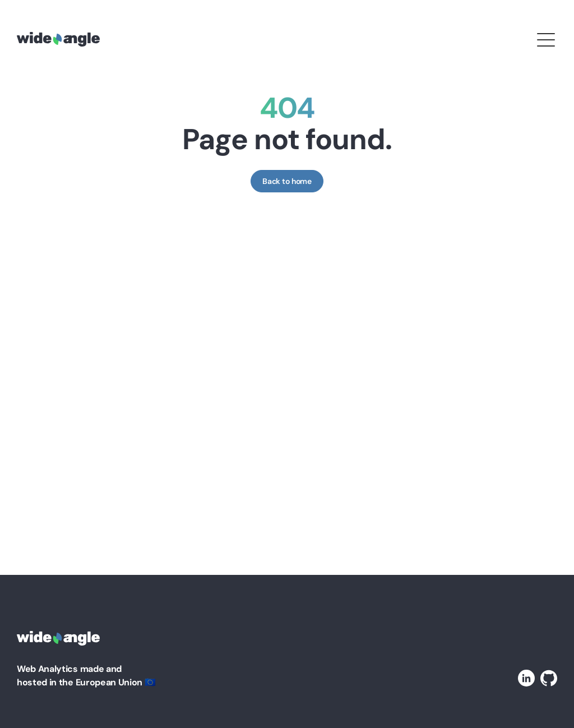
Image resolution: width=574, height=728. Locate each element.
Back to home (287, 181)
